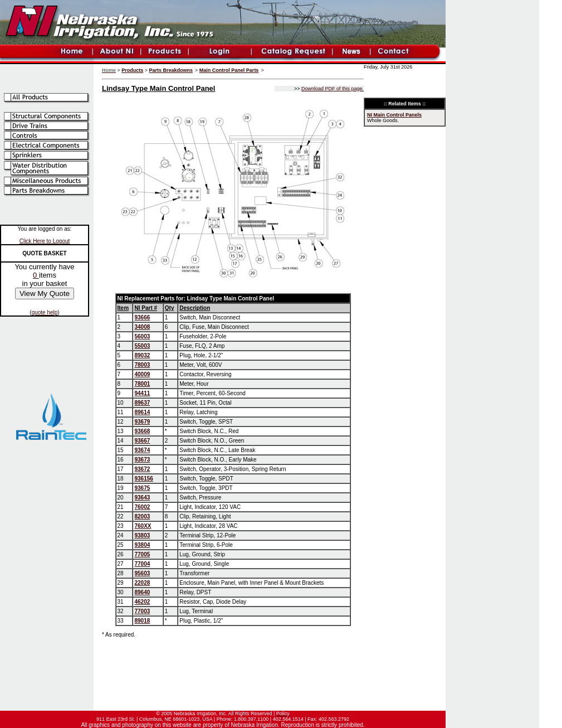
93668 (142, 431)
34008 (142, 327)
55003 (142, 346)
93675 (142, 488)
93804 (142, 545)
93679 (142, 422)
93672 (142, 469)
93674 (142, 450)
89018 (142, 621)
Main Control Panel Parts (229, 70)
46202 (142, 602)
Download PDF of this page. (333, 89)
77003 (142, 611)
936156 (143, 479)
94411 (142, 393)
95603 (142, 573)
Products (132, 70)
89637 (142, 403)
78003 (142, 365)
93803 (142, 535)
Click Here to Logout (45, 241)
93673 (142, 460)
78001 (142, 384)
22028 (142, 583)
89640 (142, 592)
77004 (142, 564)
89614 (142, 412)
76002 (142, 507)
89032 (142, 355)
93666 (142, 317)
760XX (143, 526)
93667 (142, 441)
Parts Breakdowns (171, 70)
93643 (142, 498)
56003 (142, 336)
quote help (45, 312)
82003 (142, 516)
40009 (142, 374)
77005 (142, 554)
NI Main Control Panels (394, 115)
